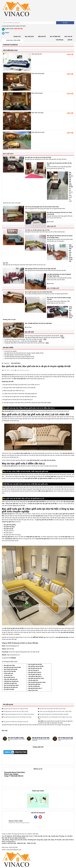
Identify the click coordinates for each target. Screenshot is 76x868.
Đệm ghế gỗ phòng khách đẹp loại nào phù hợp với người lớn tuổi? (43, 337)
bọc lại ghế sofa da (49, 721)
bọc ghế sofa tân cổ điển (45, 478)
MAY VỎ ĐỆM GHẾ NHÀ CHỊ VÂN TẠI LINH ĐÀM (38, 323)
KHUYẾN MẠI (60, 40)
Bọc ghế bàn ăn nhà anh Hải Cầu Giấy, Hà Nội (71, 180)
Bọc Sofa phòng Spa (38, 73)
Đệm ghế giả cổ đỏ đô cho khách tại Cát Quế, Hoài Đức (40, 269)
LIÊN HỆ (70, 40)
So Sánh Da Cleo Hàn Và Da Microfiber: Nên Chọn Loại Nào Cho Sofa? (23, 339)
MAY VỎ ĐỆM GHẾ (55, 37)
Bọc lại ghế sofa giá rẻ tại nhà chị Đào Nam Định (39, 292)
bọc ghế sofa (69, 721)
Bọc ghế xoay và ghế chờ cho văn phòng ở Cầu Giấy (17, 717)
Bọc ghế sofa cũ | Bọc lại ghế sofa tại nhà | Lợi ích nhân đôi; (20, 388)
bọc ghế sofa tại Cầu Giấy (25, 725)
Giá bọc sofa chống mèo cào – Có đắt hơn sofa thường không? (21, 341)
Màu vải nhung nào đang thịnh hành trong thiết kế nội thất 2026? (42, 336)
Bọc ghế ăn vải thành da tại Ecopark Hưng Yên (16, 722)
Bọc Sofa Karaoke (37, 93)
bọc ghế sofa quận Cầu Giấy (9, 725)
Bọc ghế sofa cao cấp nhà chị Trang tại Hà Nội (38, 157)
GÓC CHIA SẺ (68, 37)
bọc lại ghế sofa (66, 725)
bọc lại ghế (58, 725)
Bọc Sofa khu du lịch (38, 132)
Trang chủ (17, 37)
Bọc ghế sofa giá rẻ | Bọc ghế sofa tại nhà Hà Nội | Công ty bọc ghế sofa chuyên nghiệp (27, 403)
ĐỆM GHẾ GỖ (42, 37)
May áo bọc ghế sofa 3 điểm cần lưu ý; (14, 391)
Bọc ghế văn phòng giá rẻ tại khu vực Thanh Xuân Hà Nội (19, 714)
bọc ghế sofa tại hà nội (48, 725)
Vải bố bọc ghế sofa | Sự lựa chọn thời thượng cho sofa (19, 358)
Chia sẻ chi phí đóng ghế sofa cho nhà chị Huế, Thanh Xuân (42, 207)
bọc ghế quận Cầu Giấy (56, 723)
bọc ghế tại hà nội (37, 725)
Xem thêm (50, 222)
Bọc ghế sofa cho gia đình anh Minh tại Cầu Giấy (52, 709)
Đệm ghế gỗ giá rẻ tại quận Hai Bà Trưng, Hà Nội (18, 355)
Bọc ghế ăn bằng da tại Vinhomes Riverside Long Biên (54, 714)
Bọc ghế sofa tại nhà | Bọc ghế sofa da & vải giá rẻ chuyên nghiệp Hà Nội (24, 353)
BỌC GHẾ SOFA (29, 37)
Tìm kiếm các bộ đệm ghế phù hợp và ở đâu (37, 230)
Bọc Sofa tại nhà (37, 54)
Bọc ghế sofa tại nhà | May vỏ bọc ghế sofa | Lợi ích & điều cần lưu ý (21, 385)
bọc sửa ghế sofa (38, 516)
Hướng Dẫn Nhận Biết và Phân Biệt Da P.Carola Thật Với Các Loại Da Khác (25, 343)
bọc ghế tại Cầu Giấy (44, 723)
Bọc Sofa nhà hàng (38, 113)
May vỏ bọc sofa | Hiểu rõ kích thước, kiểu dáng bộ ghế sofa (21, 394)
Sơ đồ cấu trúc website (10, 351)
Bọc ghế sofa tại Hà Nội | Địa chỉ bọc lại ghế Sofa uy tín (18, 400)
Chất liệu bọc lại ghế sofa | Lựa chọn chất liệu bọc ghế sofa (21, 397)
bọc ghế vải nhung (60, 721)
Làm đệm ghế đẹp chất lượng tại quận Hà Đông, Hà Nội (19, 357)
